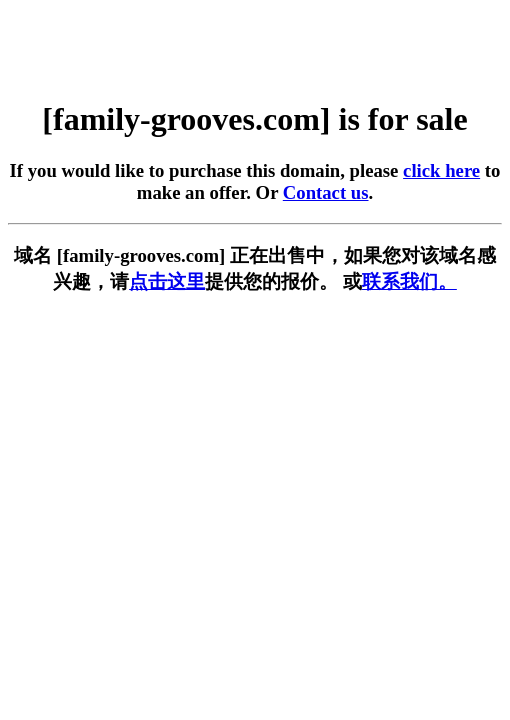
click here (441, 170)
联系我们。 (409, 281)
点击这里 (167, 281)
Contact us (326, 192)
